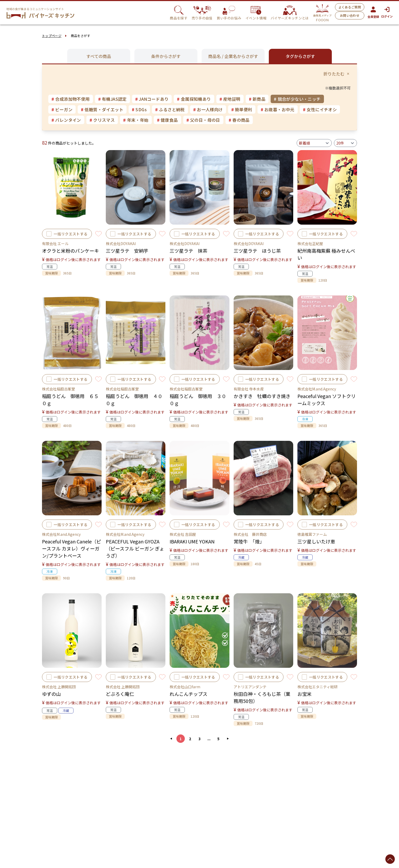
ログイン (387, 13)
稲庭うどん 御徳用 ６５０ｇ (70, 399)
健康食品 (167, 120)
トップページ (52, 36)
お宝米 (304, 694)
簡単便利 (242, 109)
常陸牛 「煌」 (249, 541)
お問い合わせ (350, 15)
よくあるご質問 (350, 7)
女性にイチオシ (320, 109)
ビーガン (62, 109)
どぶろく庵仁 (120, 694)
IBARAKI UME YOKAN (192, 541)
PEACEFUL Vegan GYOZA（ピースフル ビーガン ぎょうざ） (135, 548)
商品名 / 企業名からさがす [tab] (233, 56)
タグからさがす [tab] (300, 56)
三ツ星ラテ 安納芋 (127, 251)
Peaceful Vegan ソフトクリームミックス (327, 399)
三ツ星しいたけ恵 (316, 541)
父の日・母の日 (203, 120)
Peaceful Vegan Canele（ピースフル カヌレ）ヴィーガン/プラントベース (72, 548)
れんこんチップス (188, 694)
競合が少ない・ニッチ (297, 99)
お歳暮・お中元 (278, 109)
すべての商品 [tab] (99, 56)
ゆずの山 (51, 694)
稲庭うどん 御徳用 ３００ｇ (198, 399)
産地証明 (230, 99)
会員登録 (373, 13)
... (209, 739)
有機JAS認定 (112, 99)
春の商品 (239, 120)
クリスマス (102, 120)
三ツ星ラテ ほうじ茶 (257, 251)
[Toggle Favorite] (98, 234)
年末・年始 (136, 120)
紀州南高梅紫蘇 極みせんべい (326, 254)
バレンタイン (66, 120)
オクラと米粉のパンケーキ (70, 251)
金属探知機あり (194, 99)
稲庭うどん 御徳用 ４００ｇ (134, 399)
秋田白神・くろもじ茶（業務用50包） (262, 697)
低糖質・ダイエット (102, 109)
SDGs (139, 109)
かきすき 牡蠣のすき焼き (262, 396)
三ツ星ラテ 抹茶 (188, 251)
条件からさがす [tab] (166, 56)
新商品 (257, 99)
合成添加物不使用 (71, 99)
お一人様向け (208, 109)
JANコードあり (152, 99)
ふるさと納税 (170, 109)
